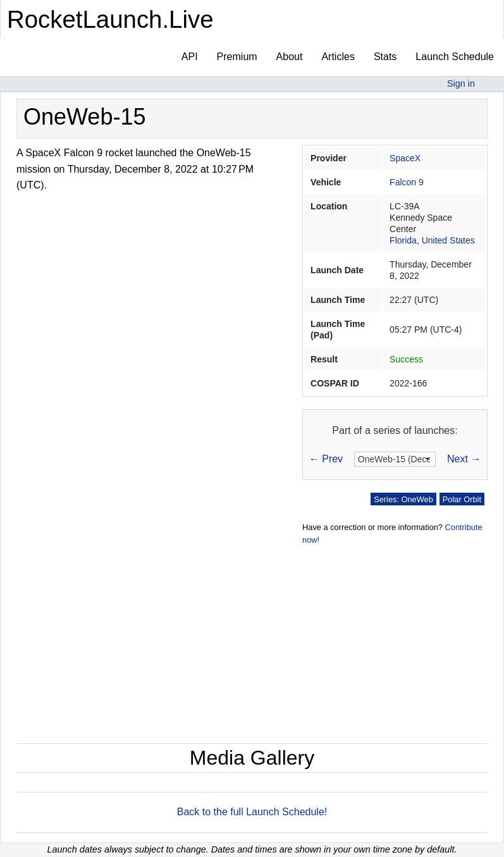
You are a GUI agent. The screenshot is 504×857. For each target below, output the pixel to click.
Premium (237, 57)
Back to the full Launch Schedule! (252, 812)
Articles (338, 57)
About (290, 57)
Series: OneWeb (403, 499)
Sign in (461, 83)
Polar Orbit (462, 499)
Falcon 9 (407, 182)
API (190, 57)
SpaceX (405, 158)
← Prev (326, 459)
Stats (385, 57)
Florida (403, 240)
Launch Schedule (455, 57)
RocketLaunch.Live (110, 19)
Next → (464, 459)
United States (448, 240)
